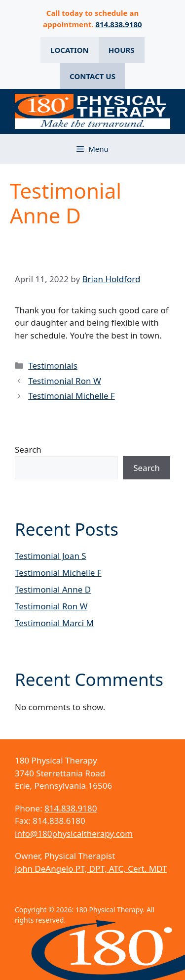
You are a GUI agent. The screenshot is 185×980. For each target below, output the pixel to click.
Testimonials (53, 365)
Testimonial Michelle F (72, 396)
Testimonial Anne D (53, 589)
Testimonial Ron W (65, 381)
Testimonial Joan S (51, 556)
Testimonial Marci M (54, 623)
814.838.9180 (118, 24)
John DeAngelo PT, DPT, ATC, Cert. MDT (91, 869)
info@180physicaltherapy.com (74, 833)
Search (28, 449)
